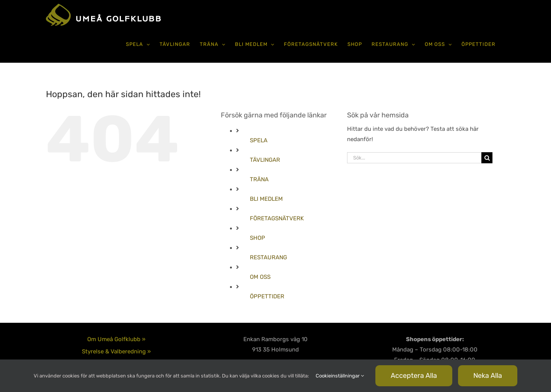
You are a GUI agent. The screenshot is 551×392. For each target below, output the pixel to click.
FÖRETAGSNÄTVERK (277, 218)
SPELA (259, 140)
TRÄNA (259, 179)
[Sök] (487, 158)
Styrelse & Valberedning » (116, 326)
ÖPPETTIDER (267, 296)
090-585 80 (275, 346)
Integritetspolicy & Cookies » (117, 338)
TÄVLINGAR (265, 160)
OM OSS (260, 277)
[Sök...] (414, 158)
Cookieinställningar (340, 376)
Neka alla (488, 376)
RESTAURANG (268, 257)
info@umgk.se (276, 357)
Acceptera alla (414, 376)
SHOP (258, 238)
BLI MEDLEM (266, 199)
